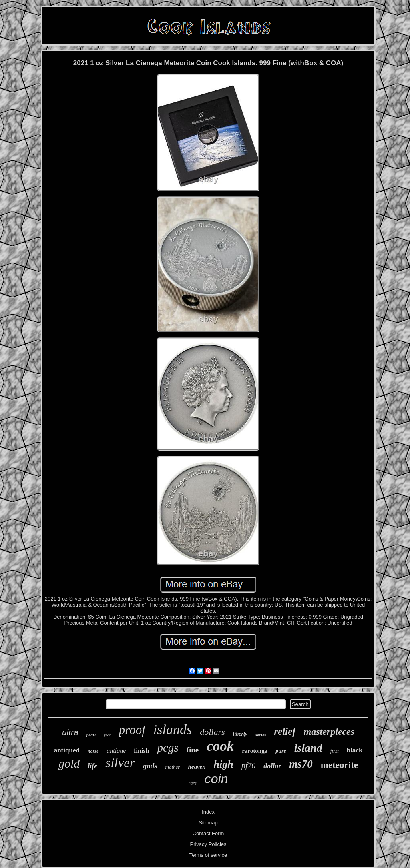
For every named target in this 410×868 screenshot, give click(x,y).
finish (141, 751)
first (335, 751)
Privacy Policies (208, 844)
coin (216, 779)
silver (120, 763)
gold (69, 763)
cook (220, 746)
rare (193, 783)
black (355, 750)
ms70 (301, 764)
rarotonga (255, 751)
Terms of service (208, 855)
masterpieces (329, 732)
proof (132, 730)
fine (193, 750)
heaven (197, 767)
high (224, 764)
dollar (272, 766)
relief (285, 731)
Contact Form (208, 833)
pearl (91, 735)
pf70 (249, 766)
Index (208, 812)
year (107, 735)
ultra (70, 732)
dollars (212, 732)
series (261, 735)
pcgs (168, 748)
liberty (240, 734)
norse (93, 751)
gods (150, 766)
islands (173, 729)
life (92, 766)
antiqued (67, 750)
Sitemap (208, 823)
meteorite (339, 765)
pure (281, 751)
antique (116, 751)
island (308, 748)
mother (173, 767)
